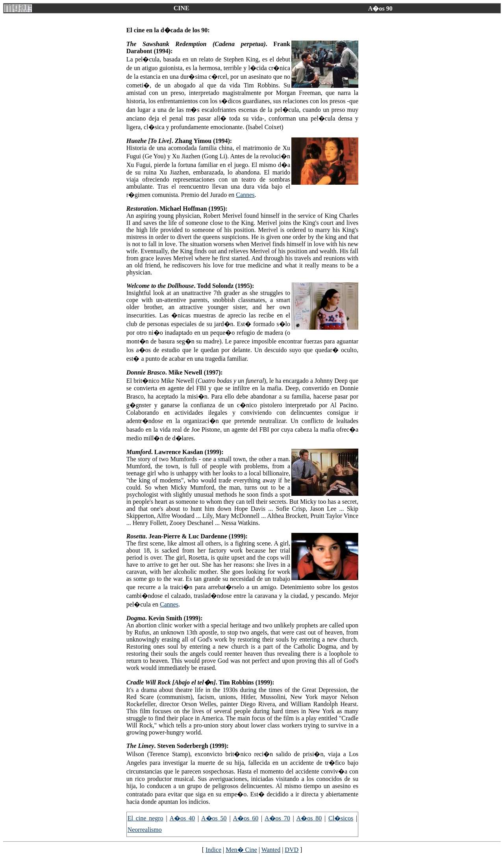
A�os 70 (277, 818)
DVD (292, 850)
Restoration (141, 209)
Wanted (271, 850)
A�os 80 (309, 818)
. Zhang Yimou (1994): (202, 141)
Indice (213, 850)
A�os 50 (214, 818)
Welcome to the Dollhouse (160, 286)
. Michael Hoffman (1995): (192, 209)
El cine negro (145, 818)
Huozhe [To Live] (149, 141)
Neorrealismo (145, 830)
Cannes (245, 195)
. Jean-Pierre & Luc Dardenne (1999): (197, 536)
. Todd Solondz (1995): (224, 286)
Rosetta (136, 536)
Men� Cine (241, 850)
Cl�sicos (341, 818)
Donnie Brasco (146, 372)
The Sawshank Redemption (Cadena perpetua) (196, 44)
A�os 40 (183, 818)
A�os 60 (246, 818)
